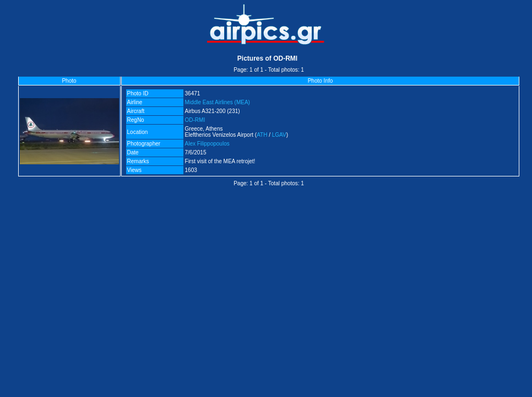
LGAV (279, 135)
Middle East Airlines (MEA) (218, 102)
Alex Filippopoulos (207, 144)
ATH (262, 135)
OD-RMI (195, 120)
